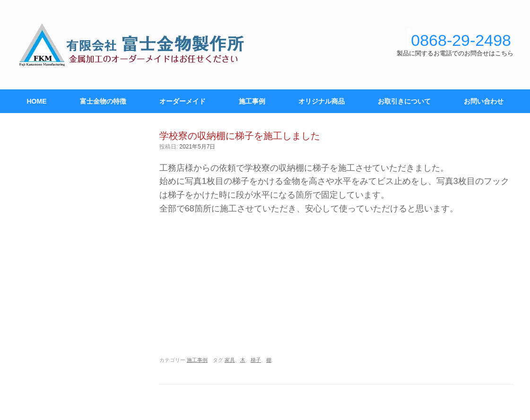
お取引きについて (404, 101)
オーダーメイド (182, 101)
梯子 (256, 360)
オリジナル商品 (321, 101)
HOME (37, 101)
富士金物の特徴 (103, 101)
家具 (230, 360)
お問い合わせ (484, 101)
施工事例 (252, 101)
